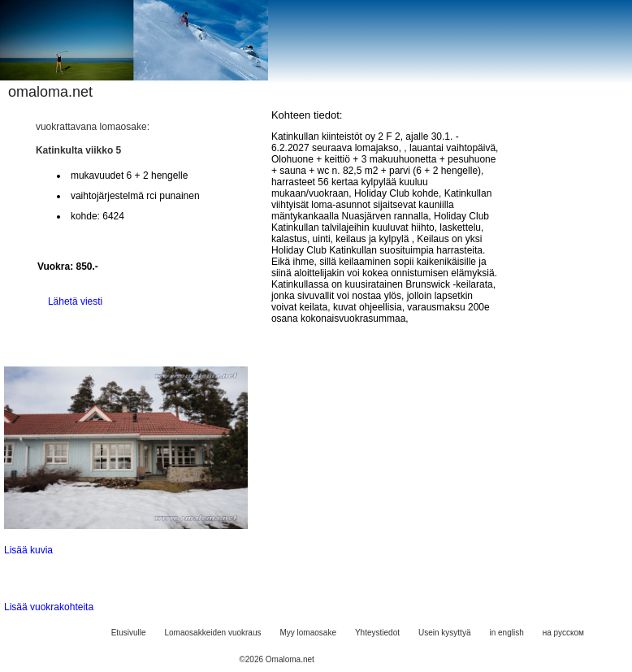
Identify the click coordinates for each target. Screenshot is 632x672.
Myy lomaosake (307, 633)
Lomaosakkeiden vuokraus (213, 633)
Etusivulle (129, 633)
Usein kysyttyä (444, 633)
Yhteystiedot (377, 633)
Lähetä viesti (75, 301)
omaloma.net (50, 92)
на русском (563, 633)
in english (506, 633)
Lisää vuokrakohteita (49, 607)
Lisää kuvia (28, 550)
